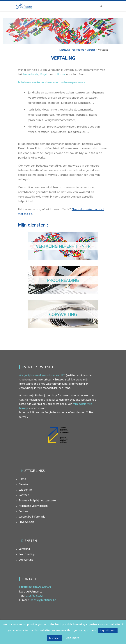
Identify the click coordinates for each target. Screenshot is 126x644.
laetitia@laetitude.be (43, 600)
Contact (24, 495)
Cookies (23, 511)
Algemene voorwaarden (33, 506)
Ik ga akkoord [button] (108, 631)
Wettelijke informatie (32, 517)
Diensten (24, 484)
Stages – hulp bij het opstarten (38, 501)
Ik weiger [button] (54, 638)
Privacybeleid (27, 522)
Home (22, 479)
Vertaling (24, 549)
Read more (72, 638)
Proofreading (27, 554)
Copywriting (26, 560)
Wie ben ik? (25, 490)
